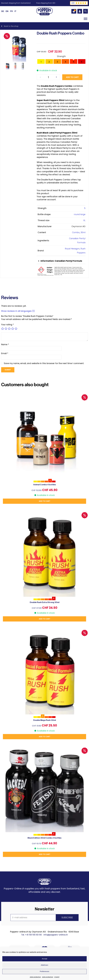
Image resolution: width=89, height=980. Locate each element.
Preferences (45, 971)
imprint (57, 977)
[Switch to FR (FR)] (11, 11)
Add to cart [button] (44, 501)
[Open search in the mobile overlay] (86, 11)
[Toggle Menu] (86, 19)
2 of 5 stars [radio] (6, 329)
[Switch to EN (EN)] (7, 11)
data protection (35, 977)
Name (5, 344)
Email (5, 353)
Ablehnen (44, 965)
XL (84, 220)
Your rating (7, 325)
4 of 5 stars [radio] (13, 329)
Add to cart (72, 77)
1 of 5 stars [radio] (3, 329)
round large (80, 214)
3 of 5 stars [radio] (9, 329)
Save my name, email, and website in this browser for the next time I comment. (44, 363)
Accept (44, 959)
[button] (61, 261)
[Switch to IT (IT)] (15, 11)
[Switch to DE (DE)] (3, 11)
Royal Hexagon (72, 249)
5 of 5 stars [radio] (16, 329)
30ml (83, 232)
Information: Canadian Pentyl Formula (61, 261)
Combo (76, 232)
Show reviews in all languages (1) (18, 311)
